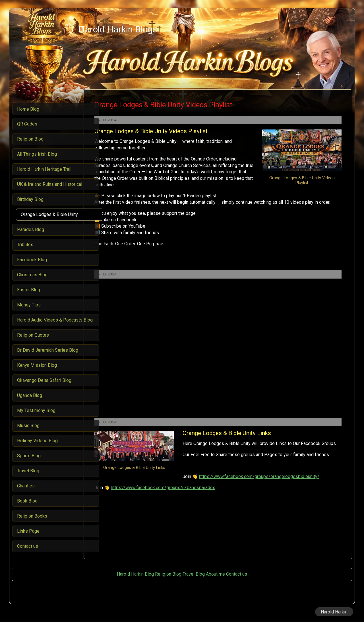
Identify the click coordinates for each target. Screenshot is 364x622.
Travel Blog (194, 574)
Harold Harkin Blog (135, 574)
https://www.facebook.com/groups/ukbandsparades (181, 500)
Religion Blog (168, 574)
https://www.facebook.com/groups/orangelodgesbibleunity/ (189, 490)
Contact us (237, 574)
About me (215, 574)
